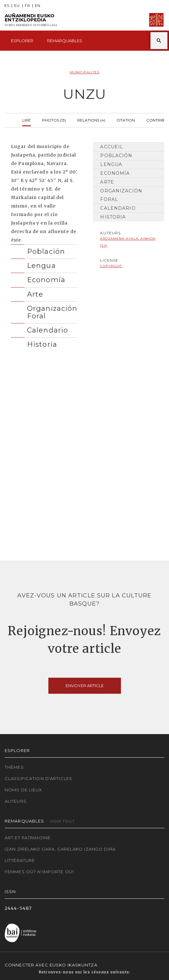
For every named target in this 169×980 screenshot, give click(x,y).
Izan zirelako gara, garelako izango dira (60, 849)
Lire (27, 120)
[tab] (44, 250)
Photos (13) (54, 120)
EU (17, 6)
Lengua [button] (41, 265)
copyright (111, 266)
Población (116, 156)
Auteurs (16, 801)
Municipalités (85, 72)
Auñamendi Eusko (31, 20)
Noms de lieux (24, 790)
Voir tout (63, 821)
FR (27, 6)
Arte (107, 182)
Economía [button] (46, 280)
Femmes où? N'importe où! (39, 872)
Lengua (111, 164)
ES (7, 6)
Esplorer (22, 41)
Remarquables (65, 41)
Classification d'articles (38, 778)
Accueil (112, 147)
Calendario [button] (48, 330)
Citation (126, 120)
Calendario (118, 208)
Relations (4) (91, 120)
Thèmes (14, 767)
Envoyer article (85, 686)
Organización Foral (121, 195)
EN (38, 6)
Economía (115, 173)
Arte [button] (35, 294)
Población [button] (46, 251)
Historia (113, 217)
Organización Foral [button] (52, 312)
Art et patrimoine (28, 838)
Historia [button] (42, 344)
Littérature (20, 860)
